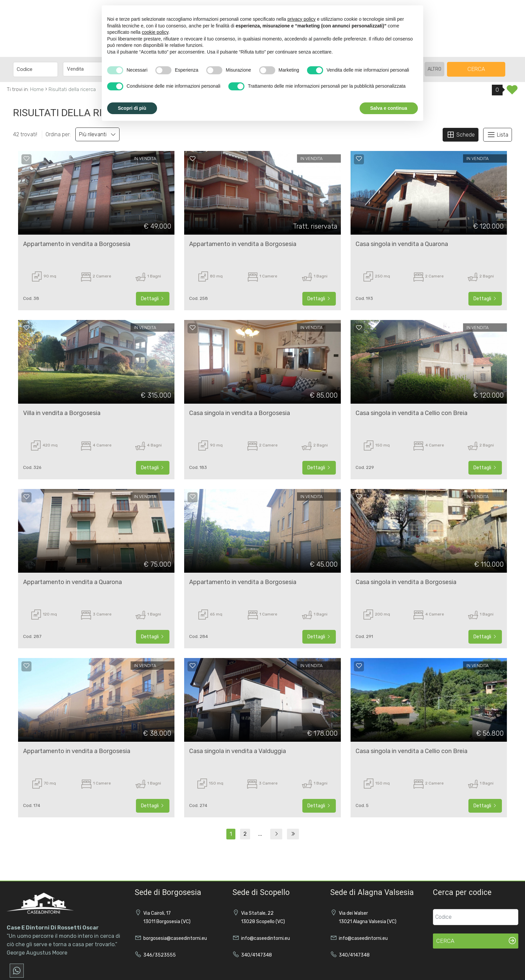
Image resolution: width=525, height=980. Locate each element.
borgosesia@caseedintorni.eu (175, 938)
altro (434, 69)
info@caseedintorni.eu (266, 938)
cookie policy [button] (155, 32)
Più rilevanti (97, 134)
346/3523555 (160, 955)
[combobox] (92, 69)
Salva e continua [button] (389, 108)
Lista (498, 135)
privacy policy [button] (302, 19)
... (260, 834)
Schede (461, 135)
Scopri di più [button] (132, 108)
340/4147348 (256, 955)
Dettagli (153, 299)
